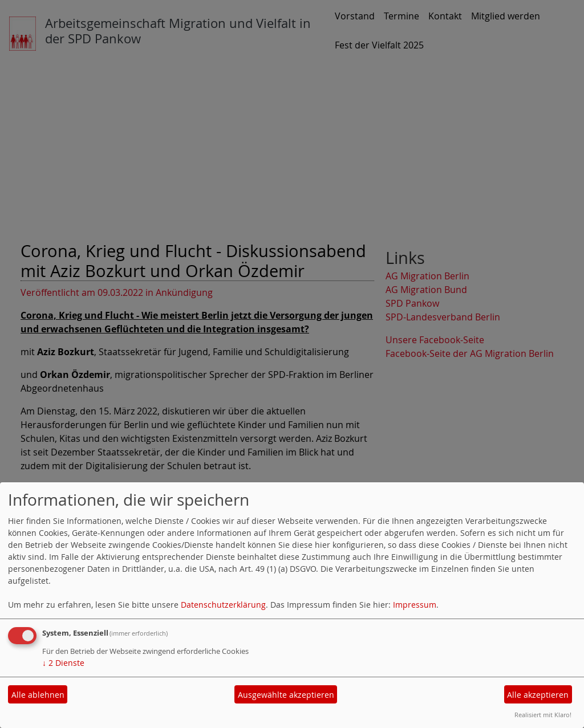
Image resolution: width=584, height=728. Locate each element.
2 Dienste (63, 663)
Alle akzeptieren (538, 695)
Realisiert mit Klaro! (543, 715)
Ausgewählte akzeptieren (286, 695)
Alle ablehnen (38, 695)
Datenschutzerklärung (223, 605)
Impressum (415, 605)
